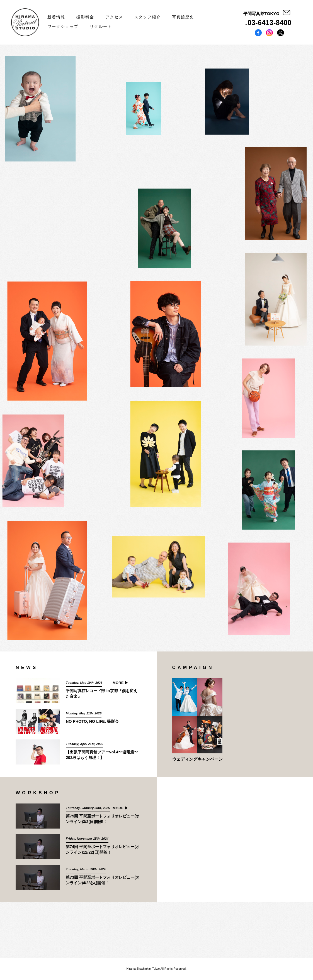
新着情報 (56, 17)
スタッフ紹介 (148, 17)
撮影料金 (85, 17)
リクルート (101, 26)
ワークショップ (63, 26)
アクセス (114, 17)
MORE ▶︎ (121, 683)
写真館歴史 (183, 17)
